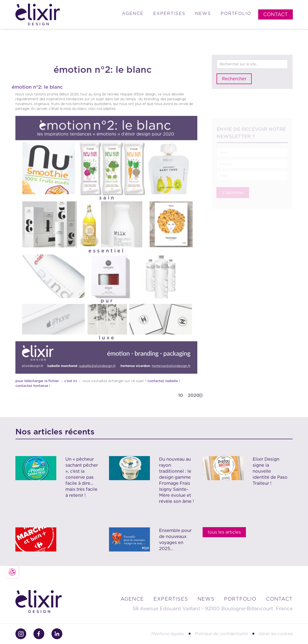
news (206, 599)
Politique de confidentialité (221, 634)
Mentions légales (167, 634)
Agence (133, 13)
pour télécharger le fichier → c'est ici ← (48, 381)
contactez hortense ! (33, 386)
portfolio (240, 599)
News (203, 13)
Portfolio (236, 13)
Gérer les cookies (275, 634)
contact (279, 599)
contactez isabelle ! (164, 381)
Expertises (169, 13)
